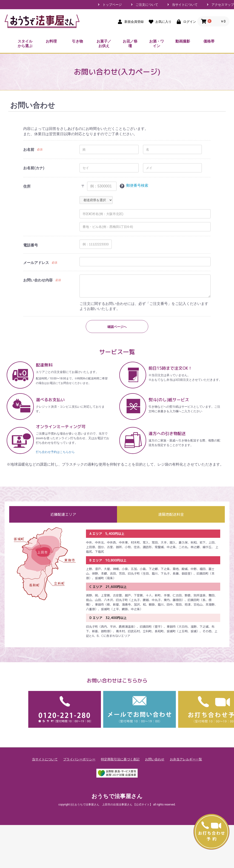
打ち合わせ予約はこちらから (55, 452)
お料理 (51, 41)
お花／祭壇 (130, 44)
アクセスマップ (223, 5)
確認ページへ (117, 327)
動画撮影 (183, 41)
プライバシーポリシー (79, 759)
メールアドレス (36, 263)
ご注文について (147, 5)
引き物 (77, 41)
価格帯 (209, 41)
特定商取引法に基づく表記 (120, 759)
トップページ (112, 5)
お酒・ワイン (157, 44)
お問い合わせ (155, 759)
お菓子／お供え (104, 44)
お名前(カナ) (34, 168)
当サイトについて (185, 5)
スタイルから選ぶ (25, 44)
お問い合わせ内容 (38, 280)
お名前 (29, 150)
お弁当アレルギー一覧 (186, 759)
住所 (27, 186)
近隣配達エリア (63, 514)
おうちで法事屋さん (117, 796)
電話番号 (31, 245)
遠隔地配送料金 (171, 514)
